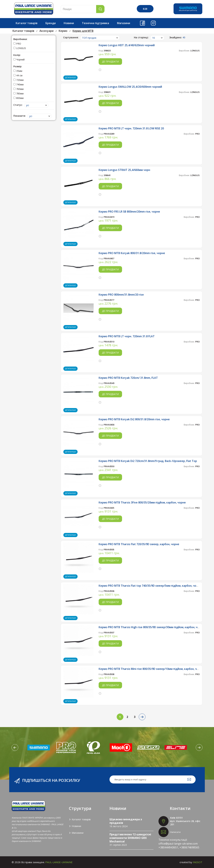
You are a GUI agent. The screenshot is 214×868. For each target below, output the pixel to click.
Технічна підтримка (95, 23)
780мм (18, 93)
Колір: (17, 55)
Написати (175, 832)
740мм (18, 84)
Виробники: (20, 39)
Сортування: (71, 37)
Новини (69, 23)
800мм (18, 98)
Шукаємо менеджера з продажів (126, 821)
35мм (18, 71)
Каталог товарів (27, 23)
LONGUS (20, 48)
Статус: (18, 105)
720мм (18, 80)
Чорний (19, 60)
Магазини (124, 23)
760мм (18, 89)
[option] (39, 747)
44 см (18, 75)
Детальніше (70, 77)
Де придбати (110, 62)
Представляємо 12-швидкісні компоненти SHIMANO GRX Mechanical (130, 838)
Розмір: (18, 66)
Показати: (20, 116)
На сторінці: (141, 37)
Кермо (63, 31)
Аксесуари (46, 31)
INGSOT (198, 862)
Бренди (51, 23)
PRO (17, 44)
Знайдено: (177, 37)
